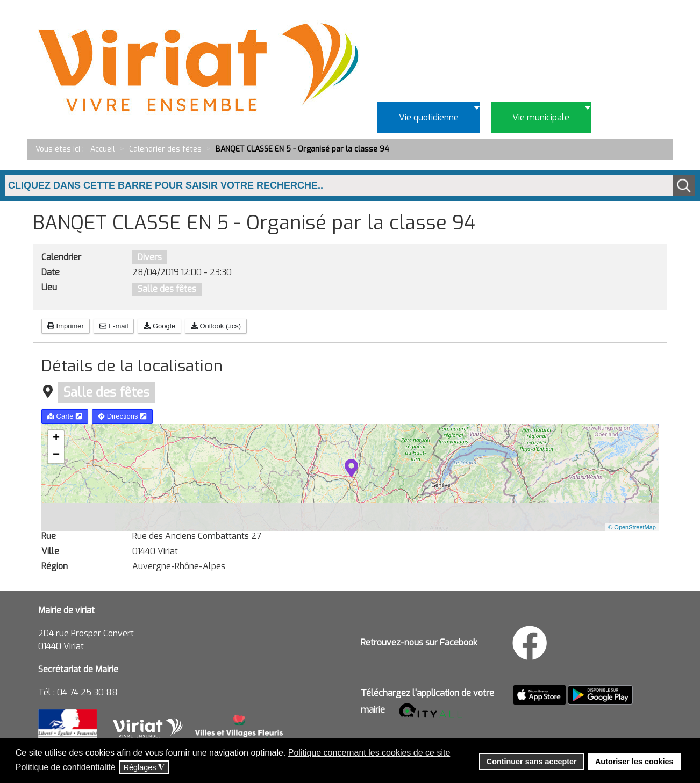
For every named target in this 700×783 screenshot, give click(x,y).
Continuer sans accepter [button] (532, 762)
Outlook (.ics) (216, 326)
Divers (150, 257)
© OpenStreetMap (632, 527)
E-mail (114, 326)
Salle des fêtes (167, 289)
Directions (122, 416)
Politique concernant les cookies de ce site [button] (369, 753)
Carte (65, 416)
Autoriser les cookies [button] (634, 762)
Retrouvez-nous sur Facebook (419, 642)
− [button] (56, 455)
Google (159, 326)
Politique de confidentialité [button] (66, 767)
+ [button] (56, 439)
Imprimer (66, 326)
